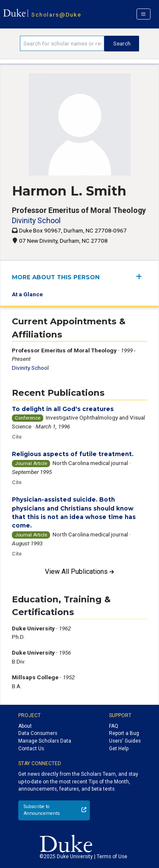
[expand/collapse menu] (141, 277)
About (25, 726)
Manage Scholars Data (45, 741)
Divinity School (36, 220)
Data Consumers (38, 733)
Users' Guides (125, 741)
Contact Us (31, 749)
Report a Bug (124, 733)
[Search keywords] (62, 43)
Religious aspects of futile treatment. (73, 454)
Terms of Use (112, 857)
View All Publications (79, 572)
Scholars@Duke (56, 14)
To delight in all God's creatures (63, 409)
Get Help (119, 749)
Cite (17, 437)
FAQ (114, 726)
